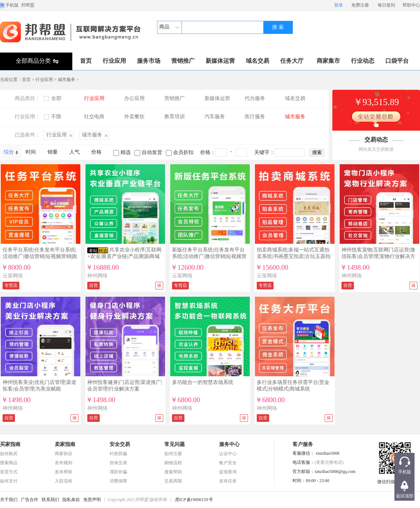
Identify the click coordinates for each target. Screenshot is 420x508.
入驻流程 (64, 481)
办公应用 (134, 98)
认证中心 (228, 454)
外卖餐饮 (134, 117)
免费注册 (360, 5)
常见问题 (175, 444)
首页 (86, 61)
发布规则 (64, 463)
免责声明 (92, 500)
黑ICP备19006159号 (193, 500)
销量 (53, 152)
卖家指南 (65, 444)
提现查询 (228, 472)
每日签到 (386, 5)
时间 (31, 152)
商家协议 (64, 454)
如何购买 (9, 454)
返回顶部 (405, 496)
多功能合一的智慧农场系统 (203, 382)
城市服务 (66, 80)
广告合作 (30, 500)
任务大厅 (292, 61)
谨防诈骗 (118, 472)
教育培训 (175, 117)
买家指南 (10, 444)
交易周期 (173, 481)
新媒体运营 (220, 61)
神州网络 (98, 276)
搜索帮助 (173, 472)
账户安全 (228, 463)
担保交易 (118, 463)
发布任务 (228, 481)
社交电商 (94, 117)
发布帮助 (64, 472)
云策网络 (13, 276)
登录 (339, 5)
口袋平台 (397, 61)
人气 (75, 152)
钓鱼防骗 (118, 454)
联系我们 (50, 500)
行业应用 (114, 61)
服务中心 (229, 444)
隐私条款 (71, 500)
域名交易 (257, 61)
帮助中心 (411, 5)
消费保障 (118, 481)
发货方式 (9, 472)
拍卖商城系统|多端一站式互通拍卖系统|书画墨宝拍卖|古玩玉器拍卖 (294, 256)
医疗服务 (255, 117)
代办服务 (255, 98)
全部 (56, 98)
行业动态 (363, 61)
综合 (9, 152)
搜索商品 (9, 463)
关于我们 (9, 500)
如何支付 (9, 481)
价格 (96, 152)
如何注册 (173, 454)
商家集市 (328, 61)
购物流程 (173, 463)
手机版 (12, 5)
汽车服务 (215, 117)
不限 (56, 117)
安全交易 (120, 444)
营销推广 (183, 61)
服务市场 (149, 61)
